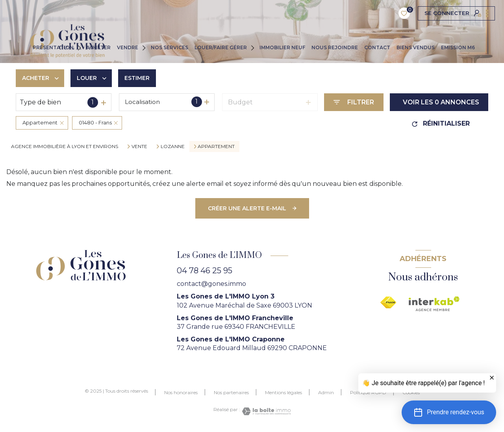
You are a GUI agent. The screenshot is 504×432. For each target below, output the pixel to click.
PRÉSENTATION (53, 47)
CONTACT (377, 47)
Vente (139, 146)
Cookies (411, 393)
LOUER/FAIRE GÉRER (221, 47)
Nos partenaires (231, 392)
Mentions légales (283, 392)
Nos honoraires (181, 392)
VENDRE (128, 47)
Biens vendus (416, 47)
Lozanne (173, 146)
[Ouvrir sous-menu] (81, 47)
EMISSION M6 (458, 47)
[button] (449, 412)
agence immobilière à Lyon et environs (65, 146)
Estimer (137, 78)
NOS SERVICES (170, 47)
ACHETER (98, 47)
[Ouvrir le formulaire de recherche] (354, 102)
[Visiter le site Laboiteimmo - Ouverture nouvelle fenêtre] (265, 411)
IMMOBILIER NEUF (282, 47)
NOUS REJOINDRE (335, 47)
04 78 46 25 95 (205, 271)
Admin (326, 392)
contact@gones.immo (211, 284)
